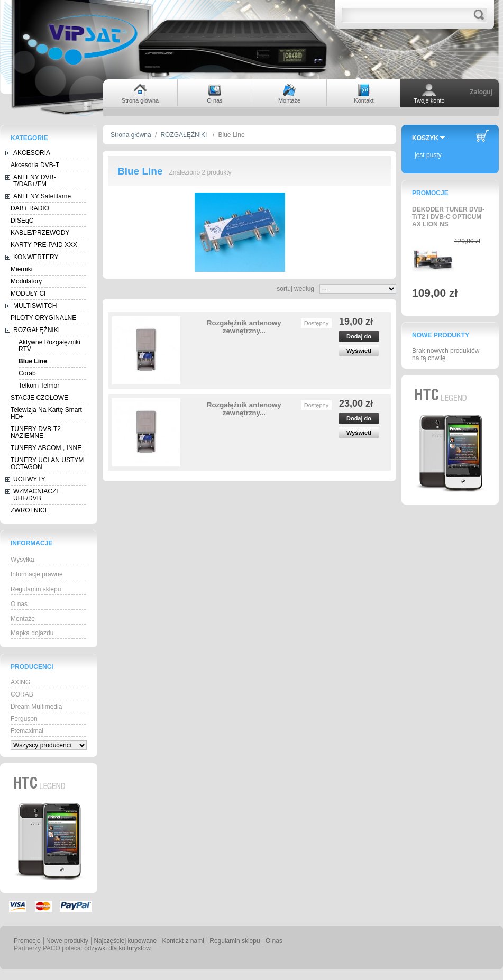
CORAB (22, 694)
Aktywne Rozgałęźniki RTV (49, 346)
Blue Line (33, 361)
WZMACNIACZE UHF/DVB (37, 495)
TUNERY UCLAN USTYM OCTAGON (47, 464)
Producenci (32, 667)
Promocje (430, 193)
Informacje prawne (37, 574)
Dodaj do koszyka (359, 338)
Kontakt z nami (183, 941)
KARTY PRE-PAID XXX (44, 245)
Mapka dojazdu (32, 633)
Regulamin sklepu (36, 589)
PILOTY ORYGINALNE (43, 318)
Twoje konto (429, 100)
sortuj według (295, 289)
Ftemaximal (27, 731)
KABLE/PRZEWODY (40, 233)
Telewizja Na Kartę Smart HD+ (46, 413)
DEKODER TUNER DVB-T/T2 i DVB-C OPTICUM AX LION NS (448, 217)
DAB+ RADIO (30, 208)
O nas (19, 604)
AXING (20, 682)
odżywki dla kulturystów (117, 948)
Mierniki (21, 269)
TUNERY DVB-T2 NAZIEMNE (36, 432)
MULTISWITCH (35, 306)
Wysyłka (22, 560)
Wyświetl (359, 351)
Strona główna (131, 135)
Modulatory (26, 281)
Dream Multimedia (36, 707)
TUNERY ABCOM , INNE (46, 448)
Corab (27, 373)
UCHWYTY (29, 479)
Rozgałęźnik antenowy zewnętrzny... (244, 327)
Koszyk (425, 138)
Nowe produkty (441, 335)
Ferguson (24, 719)
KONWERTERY (36, 257)
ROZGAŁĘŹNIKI (36, 330)
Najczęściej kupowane (125, 941)
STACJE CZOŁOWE (39, 398)
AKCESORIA (32, 153)
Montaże (23, 619)
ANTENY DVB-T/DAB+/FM (34, 181)
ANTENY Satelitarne (42, 196)
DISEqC (22, 221)
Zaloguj (481, 92)
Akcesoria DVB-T (35, 165)
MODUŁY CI (28, 294)
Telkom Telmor (39, 386)
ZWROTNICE (30, 510)
